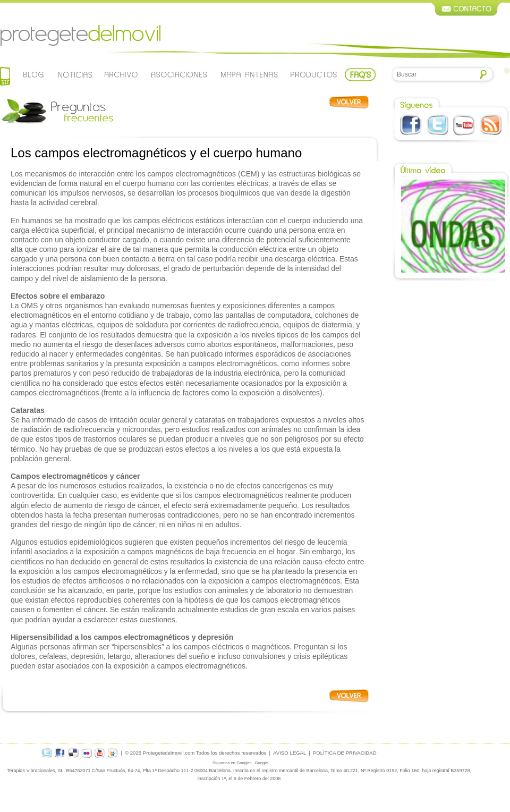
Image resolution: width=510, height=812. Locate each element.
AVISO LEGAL (290, 753)
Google (261, 763)
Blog (34, 74)
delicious (73, 753)
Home (5, 77)
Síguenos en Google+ (232, 763)
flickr (87, 753)
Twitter (437, 125)
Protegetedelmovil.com (80, 36)
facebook (60, 753)
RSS (491, 125)
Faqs (360, 74)
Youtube (464, 125)
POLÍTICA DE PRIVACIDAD (345, 753)
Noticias (75, 74)
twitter (47, 753)
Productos (314, 74)
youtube (100, 753)
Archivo (120, 74)
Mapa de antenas (249, 74)
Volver (349, 102)
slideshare (113, 753)
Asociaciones (178, 74)
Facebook (411, 125)
